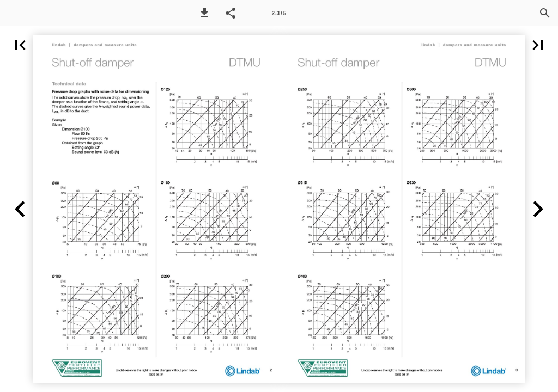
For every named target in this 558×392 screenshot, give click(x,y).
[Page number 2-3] (279, 13)
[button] (204, 13)
